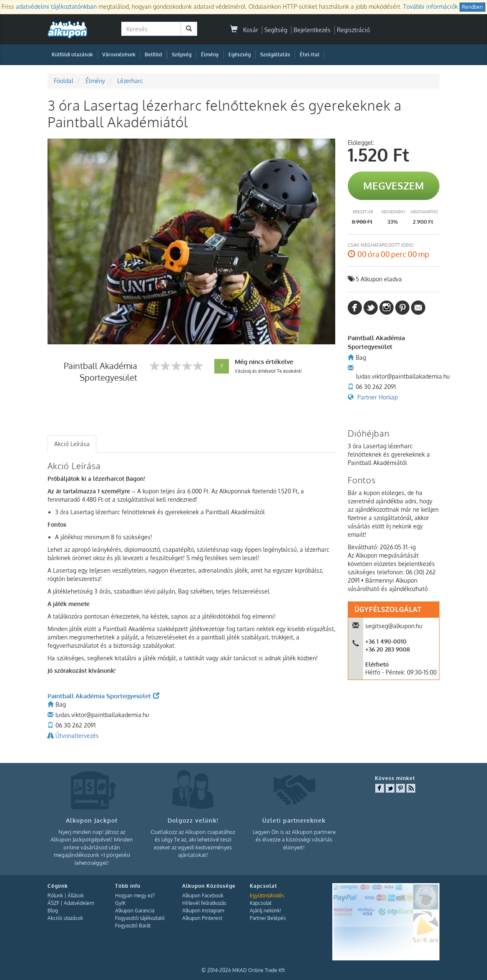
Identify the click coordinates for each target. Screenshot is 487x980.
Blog (53, 911)
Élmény (210, 54)
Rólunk (55, 895)
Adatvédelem (79, 903)
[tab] (72, 444)
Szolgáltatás (275, 54)
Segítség (276, 30)
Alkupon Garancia (135, 911)
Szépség (182, 54)
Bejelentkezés (312, 30)
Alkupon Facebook (203, 895)
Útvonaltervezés (77, 736)
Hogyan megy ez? (135, 895)
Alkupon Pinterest (202, 918)
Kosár (244, 30)
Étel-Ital (310, 54)
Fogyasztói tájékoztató (140, 918)
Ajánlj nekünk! (265, 911)
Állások (76, 895)
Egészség (240, 54)
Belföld (153, 54)
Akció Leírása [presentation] (72, 444)
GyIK (120, 903)
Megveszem (394, 186)
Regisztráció (353, 30)
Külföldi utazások (72, 54)
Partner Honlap (378, 397)
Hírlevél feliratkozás (204, 903)
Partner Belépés (268, 918)
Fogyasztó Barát (133, 926)
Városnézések (119, 54)
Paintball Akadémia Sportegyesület (103, 696)
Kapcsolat (261, 903)
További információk (431, 6)
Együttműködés (267, 895)
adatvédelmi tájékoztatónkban (56, 6)
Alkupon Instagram (203, 911)
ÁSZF (53, 903)
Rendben (472, 7)
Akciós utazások (65, 918)
